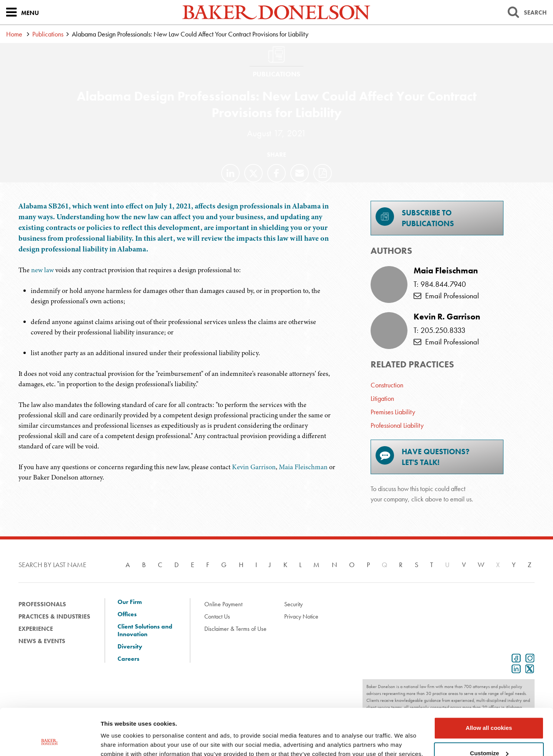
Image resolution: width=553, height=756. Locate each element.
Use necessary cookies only (489, 735)
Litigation (382, 398)
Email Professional (446, 296)
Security (293, 604)
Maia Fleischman (303, 467)
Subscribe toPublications (415, 218)
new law (42, 270)
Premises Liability (393, 412)
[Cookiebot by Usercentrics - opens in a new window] (50, 741)
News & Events (42, 641)
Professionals (42, 604)
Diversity (130, 647)
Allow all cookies (489, 684)
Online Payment (223, 604)
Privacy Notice (301, 616)
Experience (36, 629)
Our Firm (130, 602)
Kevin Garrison (254, 467)
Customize (489, 709)
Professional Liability (397, 425)
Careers (128, 659)
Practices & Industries (54, 616)
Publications (48, 34)
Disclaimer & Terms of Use (235, 629)
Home (14, 34)
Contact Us (217, 616)
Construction (387, 385)
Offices (127, 614)
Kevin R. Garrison (447, 317)
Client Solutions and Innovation (145, 630)
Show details (118, 741)
